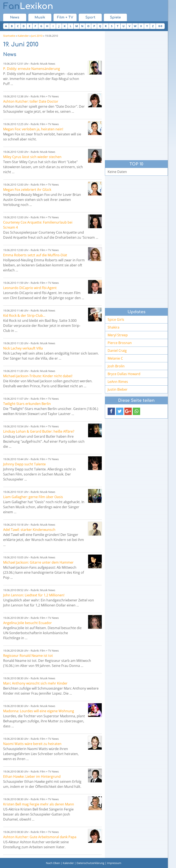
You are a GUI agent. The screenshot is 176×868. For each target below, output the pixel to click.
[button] (111, 411)
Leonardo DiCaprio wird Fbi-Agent (30, 288)
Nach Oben (53, 863)
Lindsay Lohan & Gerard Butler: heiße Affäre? (39, 431)
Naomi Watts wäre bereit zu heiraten (32, 744)
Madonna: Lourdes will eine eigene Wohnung (39, 711)
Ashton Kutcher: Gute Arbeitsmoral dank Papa (40, 837)
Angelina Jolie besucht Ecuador (27, 623)
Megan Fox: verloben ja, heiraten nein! (33, 129)
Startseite (9, 36)
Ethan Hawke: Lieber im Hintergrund (32, 776)
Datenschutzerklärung (90, 863)
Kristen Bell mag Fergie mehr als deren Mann (39, 804)
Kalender (23, 36)
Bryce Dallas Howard (124, 374)
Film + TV (65, 17)
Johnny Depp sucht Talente (24, 464)
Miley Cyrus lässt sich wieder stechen (32, 157)
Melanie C (115, 358)
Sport (90, 17)
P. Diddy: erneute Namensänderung (32, 69)
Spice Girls (116, 319)
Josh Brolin (116, 366)
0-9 (160, 26)
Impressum (114, 863)
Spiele (115, 17)
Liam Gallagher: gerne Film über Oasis (33, 497)
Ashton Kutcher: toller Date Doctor (31, 101)
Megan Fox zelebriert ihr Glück (27, 190)
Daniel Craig (117, 351)
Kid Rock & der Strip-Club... (24, 316)
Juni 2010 (37, 36)
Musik (40, 17)
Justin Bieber (118, 389)
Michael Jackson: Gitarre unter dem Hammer (38, 562)
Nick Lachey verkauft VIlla (23, 348)
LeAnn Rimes (118, 382)
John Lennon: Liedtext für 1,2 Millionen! (34, 595)
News (15, 17)
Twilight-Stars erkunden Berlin (27, 404)
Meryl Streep (118, 335)
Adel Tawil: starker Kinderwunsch (29, 530)
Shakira (113, 327)
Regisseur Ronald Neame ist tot (28, 656)
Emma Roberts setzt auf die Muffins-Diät (35, 255)
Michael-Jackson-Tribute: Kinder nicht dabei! (38, 376)
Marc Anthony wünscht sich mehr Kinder (35, 683)
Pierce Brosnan (120, 343)
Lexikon (28, 6)
